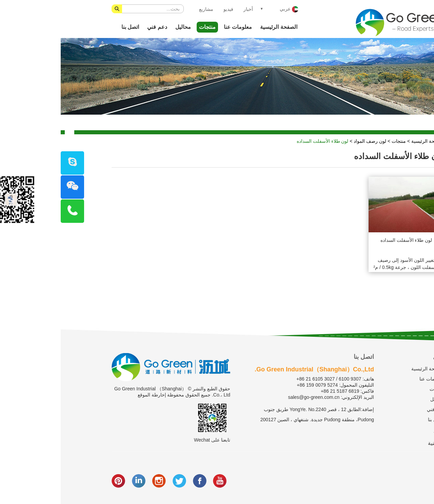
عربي (228, 9)
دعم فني (96, 27)
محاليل (122, 27)
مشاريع (145, 9)
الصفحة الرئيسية (218, 27)
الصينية (375, 443)
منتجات (147, 27)
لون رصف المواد (309, 141)
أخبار (188, 9)
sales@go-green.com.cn (253, 397)
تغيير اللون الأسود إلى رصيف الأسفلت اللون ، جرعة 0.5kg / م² (345, 264)
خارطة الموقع (91, 395)
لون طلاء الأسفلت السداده (262, 141)
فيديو (168, 9)
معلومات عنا (177, 27)
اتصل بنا (70, 27)
